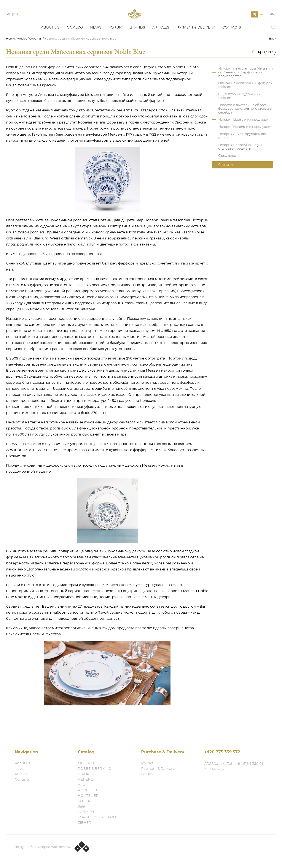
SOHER (84, 801)
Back (273, 54)
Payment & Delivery (196, 43)
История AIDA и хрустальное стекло (242, 151)
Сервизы (36, 54)
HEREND (86, 779)
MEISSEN (86, 763)
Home (11, 54)
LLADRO (85, 774)
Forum (116, 43)
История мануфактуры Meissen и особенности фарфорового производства (245, 87)
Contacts (232, 43)
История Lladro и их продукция (244, 135)
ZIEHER (84, 823)
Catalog (75, 43)
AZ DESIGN (87, 790)
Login (269, 22)
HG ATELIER (88, 796)
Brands (137, 43)
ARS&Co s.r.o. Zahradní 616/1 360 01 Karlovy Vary (234, 766)
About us (50, 43)
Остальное (227, 171)
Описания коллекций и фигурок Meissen (245, 100)
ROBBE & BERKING (94, 769)
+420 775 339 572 (222, 752)
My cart (147, 763)
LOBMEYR (87, 812)
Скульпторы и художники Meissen (239, 111)
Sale (81, 806)
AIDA (82, 785)
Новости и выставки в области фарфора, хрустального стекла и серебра (245, 124)
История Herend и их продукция (245, 142)
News (96, 43)
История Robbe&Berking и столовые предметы (240, 162)
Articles (161, 43)
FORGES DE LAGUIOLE (98, 817)
